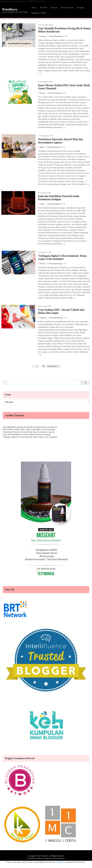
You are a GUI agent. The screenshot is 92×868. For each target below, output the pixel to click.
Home (34, 8)
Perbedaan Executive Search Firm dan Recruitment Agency (29, 437)
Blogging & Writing (39, 13)
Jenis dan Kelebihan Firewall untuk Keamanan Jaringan (27, 439)
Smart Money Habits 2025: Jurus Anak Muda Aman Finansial (29, 434)
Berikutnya (52, 371)
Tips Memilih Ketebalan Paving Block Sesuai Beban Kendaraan (30, 432)
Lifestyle (54, 8)
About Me (43, 8)
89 (44, 371)
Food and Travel (67, 8)
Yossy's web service (59, 863)
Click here (60, 867)
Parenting (81, 8)
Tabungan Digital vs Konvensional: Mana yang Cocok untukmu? (30, 441)
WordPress (38, 863)
